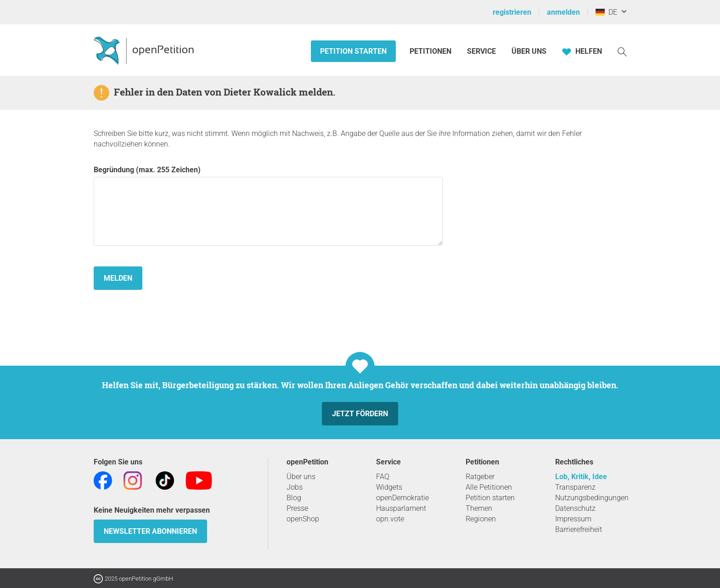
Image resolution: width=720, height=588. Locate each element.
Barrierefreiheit (579, 529)
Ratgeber (480, 477)
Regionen (481, 519)
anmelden (563, 12)
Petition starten (353, 51)
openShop (303, 519)
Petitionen (431, 51)
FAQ (383, 477)
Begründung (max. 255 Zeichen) (268, 206)
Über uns (301, 477)
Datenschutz (575, 508)
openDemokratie (402, 498)
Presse (297, 508)
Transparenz (575, 487)
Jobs (295, 487)
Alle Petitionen (489, 487)
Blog (294, 498)
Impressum (573, 519)
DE (606, 12)
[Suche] (622, 51)
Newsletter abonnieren (150, 531)
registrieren (512, 12)
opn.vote (390, 519)
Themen (479, 508)
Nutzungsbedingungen (592, 498)
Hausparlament (401, 508)
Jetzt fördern (360, 414)
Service (481, 51)
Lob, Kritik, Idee (581, 477)
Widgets (389, 487)
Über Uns (529, 51)
